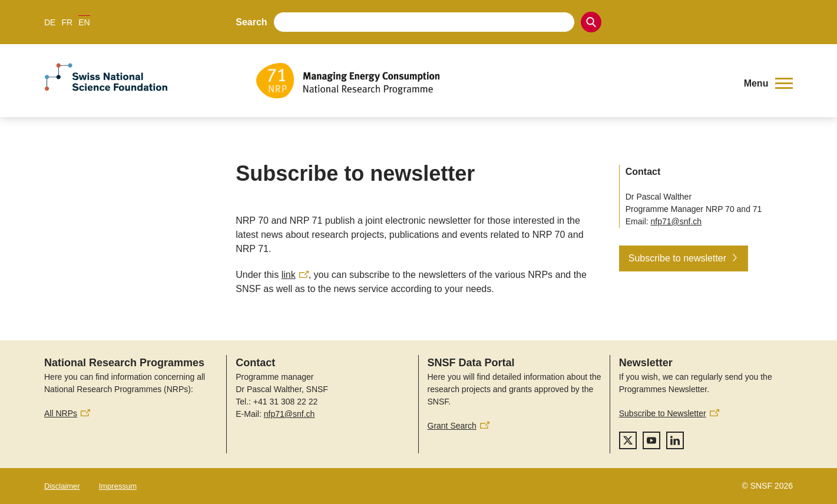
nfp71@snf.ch (676, 221)
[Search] (591, 22)
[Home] (492, 81)
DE (50, 22)
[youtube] (651, 440)
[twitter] (628, 440)
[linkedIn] (675, 440)
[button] (768, 84)
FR (67, 22)
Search (251, 22)
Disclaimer (62, 486)
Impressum (118, 486)
